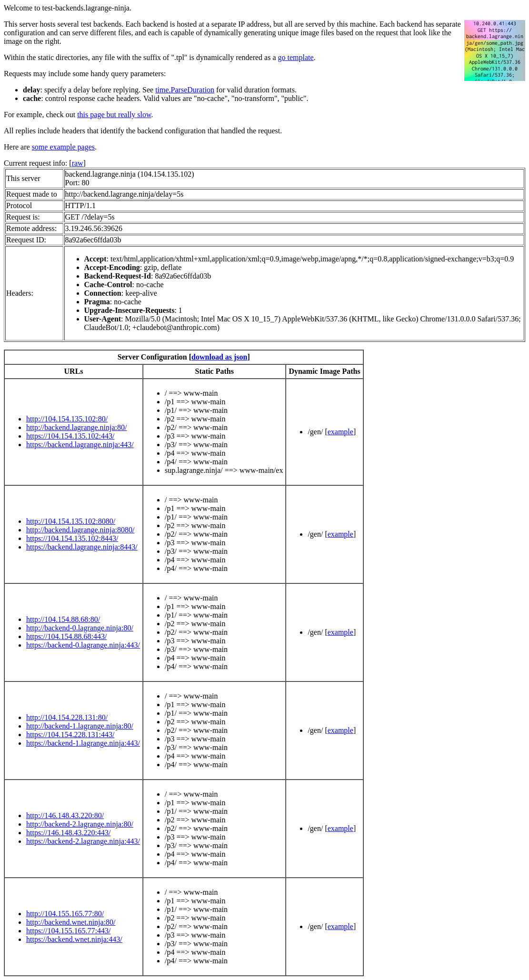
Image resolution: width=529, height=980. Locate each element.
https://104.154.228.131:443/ (70, 735)
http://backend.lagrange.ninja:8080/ (80, 530)
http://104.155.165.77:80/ (65, 914)
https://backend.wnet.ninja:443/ (74, 939)
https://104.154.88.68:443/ (66, 636)
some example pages (63, 147)
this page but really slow (114, 115)
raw (78, 163)
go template (296, 57)
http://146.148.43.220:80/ (65, 815)
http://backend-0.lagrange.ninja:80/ (80, 628)
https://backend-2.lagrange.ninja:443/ (83, 841)
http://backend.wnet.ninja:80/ (71, 922)
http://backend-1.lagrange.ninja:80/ (80, 726)
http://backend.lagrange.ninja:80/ (77, 427)
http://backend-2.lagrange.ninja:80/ (80, 824)
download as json (219, 357)
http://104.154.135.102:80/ (67, 419)
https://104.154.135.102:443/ (70, 436)
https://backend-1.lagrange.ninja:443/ (83, 743)
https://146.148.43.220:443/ (68, 833)
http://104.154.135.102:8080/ (71, 521)
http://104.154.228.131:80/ (67, 717)
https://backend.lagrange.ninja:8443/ (82, 547)
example (340, 432)
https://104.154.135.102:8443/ (72, 538)
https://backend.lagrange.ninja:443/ (80, 445)
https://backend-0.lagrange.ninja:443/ (83, 645)
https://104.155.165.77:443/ (68, 931)
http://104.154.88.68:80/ (63, 619)
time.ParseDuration (185, 90)
